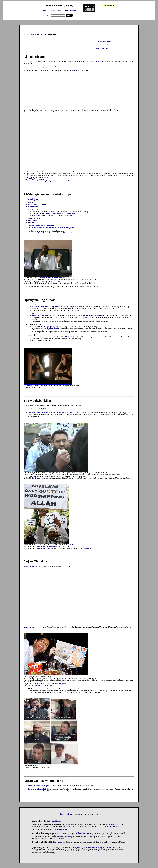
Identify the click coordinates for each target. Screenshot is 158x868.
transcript (40, 179)
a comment (38, 215)
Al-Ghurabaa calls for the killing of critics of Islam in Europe (53, 307)
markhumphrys (80, 833)
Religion (69, 814)
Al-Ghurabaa (32, 201)
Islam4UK (31, 203)
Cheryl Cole (65, 337)
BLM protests (70, 851)
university (87, 678)
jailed (74, 70)
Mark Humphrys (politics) (59, 6)
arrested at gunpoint (52, 213)
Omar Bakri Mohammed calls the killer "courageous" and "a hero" (51, 412)
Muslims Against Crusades (37, 205)
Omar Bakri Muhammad (36, 210)
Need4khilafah (33, 206)
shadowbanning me (68, 837)
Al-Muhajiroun (33, 199)
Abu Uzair (31, 222)
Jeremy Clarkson (47, 326)
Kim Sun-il (58, 281)
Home (45, 11)
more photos (61, 684)
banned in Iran (56, 821)
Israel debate (99, 851)
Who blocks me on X (112, 826)
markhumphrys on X (109, 6)
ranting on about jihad (43, 548)
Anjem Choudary (102, 48)
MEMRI (30, 179)
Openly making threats (104, 41)
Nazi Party (98, 62)
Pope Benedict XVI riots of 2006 (94, 315)
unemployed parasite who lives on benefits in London (60, 181)
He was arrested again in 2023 (38, 789)
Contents (52, 11)
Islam (26, 34)
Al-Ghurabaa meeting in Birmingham (49, 278)
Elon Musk (57, 842)
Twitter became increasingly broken (89, 835)
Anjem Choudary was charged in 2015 (41, 786)
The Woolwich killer (103, 45)
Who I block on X (63, 830)
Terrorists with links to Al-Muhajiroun (41, 226)
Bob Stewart (36, 478)
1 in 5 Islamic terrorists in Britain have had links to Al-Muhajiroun (51, 228)
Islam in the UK (36, 34)
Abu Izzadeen (32, 220)
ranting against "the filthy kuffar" (47, 546)
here (73, 545)
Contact (73, 11)
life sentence (71, 213)
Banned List (81, 847)
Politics (61, 814)
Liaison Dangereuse (35, 385)
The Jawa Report (86, 548)
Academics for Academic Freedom (99, 847)
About (66, 11)
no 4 (46, 685)
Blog (60, 11)
